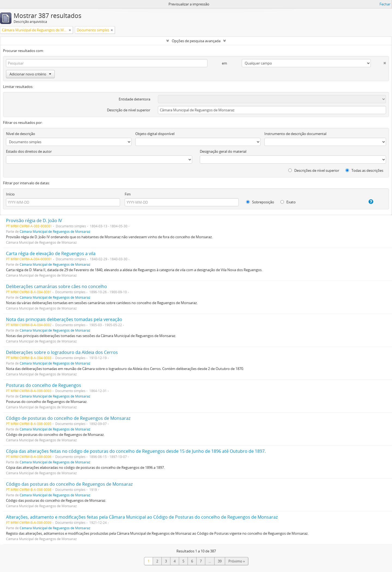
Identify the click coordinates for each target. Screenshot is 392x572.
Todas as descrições (364, 170)
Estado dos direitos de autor (29, 151)
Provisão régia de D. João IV (34, 221)
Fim (128, 194)
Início (10, 194)
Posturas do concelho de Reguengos (44, 385)
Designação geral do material (223, 151)
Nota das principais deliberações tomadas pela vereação (64, 319)
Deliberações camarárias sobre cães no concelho (56, 286)
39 (220, 561)
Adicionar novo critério (30, 74)
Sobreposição (260, 202)
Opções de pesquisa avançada (196, 41)
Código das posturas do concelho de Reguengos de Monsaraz (69, 484)
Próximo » (237, 561)
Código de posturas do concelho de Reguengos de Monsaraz (68, 418)
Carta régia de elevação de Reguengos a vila (51, 253)
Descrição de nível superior (129, 110)
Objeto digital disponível (155, 134)
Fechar (385, 4)
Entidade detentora (134, 99)
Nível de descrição (21, 134)
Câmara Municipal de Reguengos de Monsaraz (55, 231)
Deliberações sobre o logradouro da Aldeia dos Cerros (62, 352)
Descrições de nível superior (314, 170)
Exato (288, 202)
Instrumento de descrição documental (295, 134)
